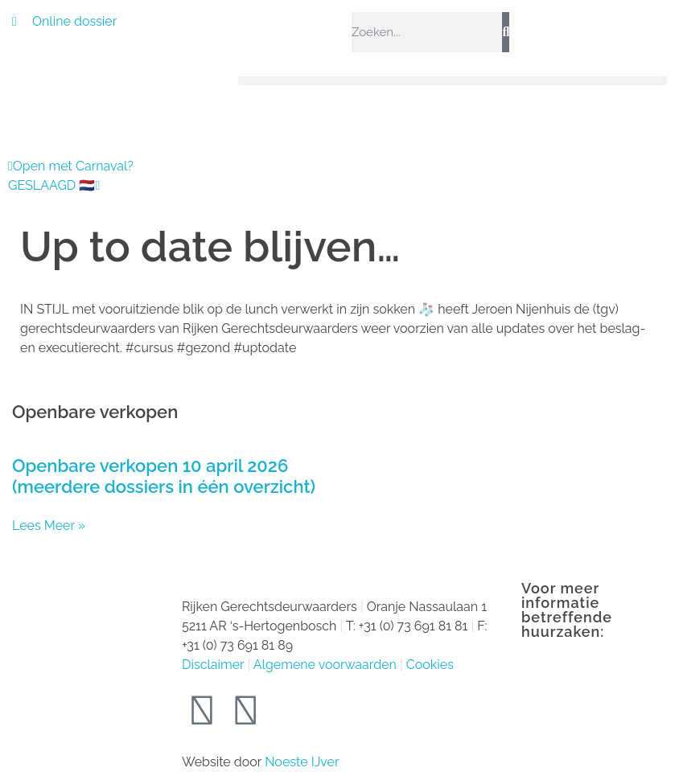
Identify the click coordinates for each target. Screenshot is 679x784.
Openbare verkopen (95, 412)
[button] (453, 81)
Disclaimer (213, 665)
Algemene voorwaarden (325, 665)
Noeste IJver (302, 762)
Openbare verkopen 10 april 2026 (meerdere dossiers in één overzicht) (164, 476)
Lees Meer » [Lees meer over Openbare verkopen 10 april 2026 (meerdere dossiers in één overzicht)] (49, 525)
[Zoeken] (506, 32)
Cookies (430, 665)
